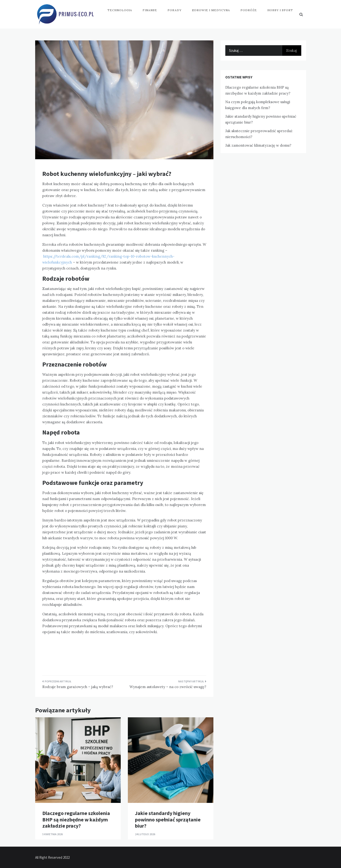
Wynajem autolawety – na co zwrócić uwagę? (168, 687)
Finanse (150, 10)
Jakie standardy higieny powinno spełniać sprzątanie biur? (168, 819)
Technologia (120, 10)
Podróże (249, 10)
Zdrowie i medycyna (211, 10)
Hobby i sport (280, 10)
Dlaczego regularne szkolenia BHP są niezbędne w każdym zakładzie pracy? (76, 819)
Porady (175, 10)
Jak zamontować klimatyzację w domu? (258, 145)
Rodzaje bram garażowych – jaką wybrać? (78, 687)
